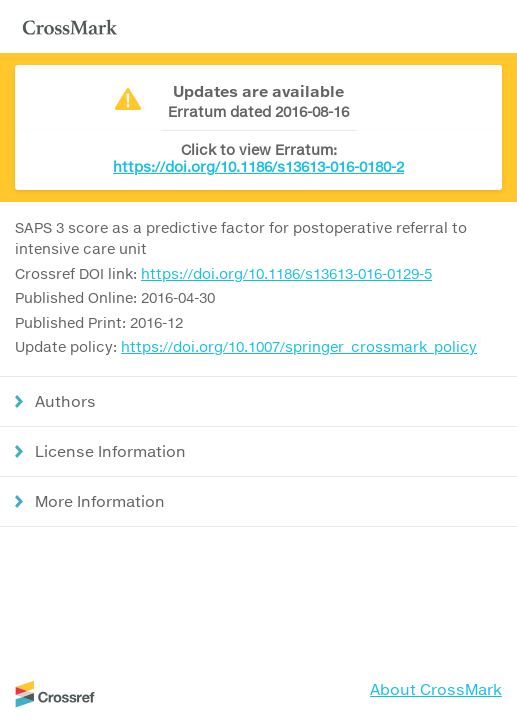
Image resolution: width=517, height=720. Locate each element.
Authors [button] (65, 401)
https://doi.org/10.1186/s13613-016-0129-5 (286, 273)
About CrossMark (436, 689)
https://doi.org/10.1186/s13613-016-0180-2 (258, 166)
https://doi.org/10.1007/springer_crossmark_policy (299, 346)
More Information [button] (100, 501)
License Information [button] (110, 451)
